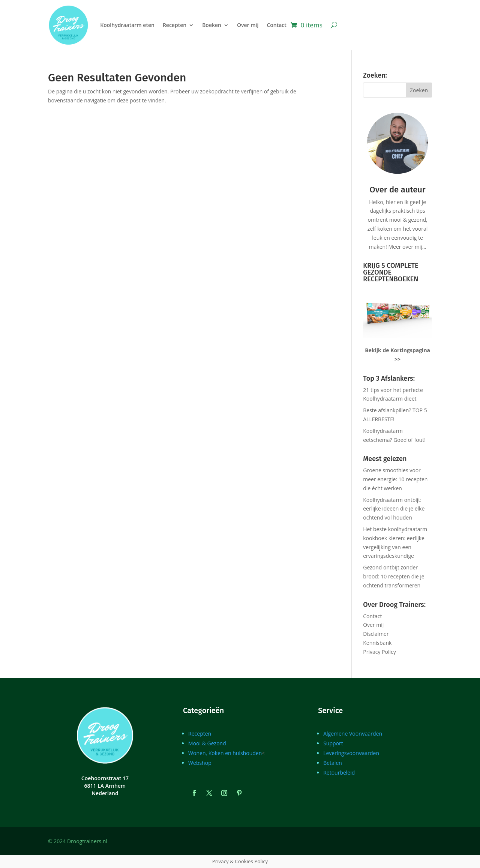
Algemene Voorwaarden (353, 734)
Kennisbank (377, 643)
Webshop (200, 763)
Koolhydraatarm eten (127, 25)
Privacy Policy (379, 652)
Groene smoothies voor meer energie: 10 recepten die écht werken (395, 479)
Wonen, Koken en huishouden (225, 753)
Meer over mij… (407, 247)
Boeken (212, 25)
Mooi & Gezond (207, 743)
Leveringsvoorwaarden (351, 753)
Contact (276, 25)
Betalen (333, 763)
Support (333, 743)
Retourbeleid (339, 773)
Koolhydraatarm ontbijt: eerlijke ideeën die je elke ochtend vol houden (394, 509)
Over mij (248, 25)
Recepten (175, 25)
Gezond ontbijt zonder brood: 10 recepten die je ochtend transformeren (394, 576)
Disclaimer (376, 634)
